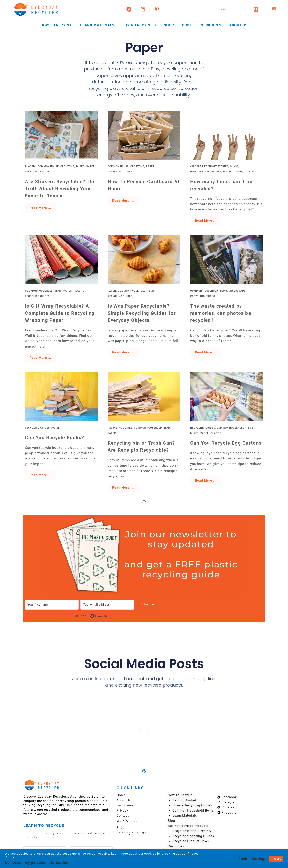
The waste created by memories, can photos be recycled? (221, 313)
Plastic (30, 166)
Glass (234, 166)
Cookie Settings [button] (252, 859)
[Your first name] (52, 605)
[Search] (256, 9)
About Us (238, 25)
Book (187, 25)
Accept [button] (276, 859)
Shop (169, 25)
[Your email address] (107, 605)
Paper (91, 166)
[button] (148, 730)
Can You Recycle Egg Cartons (226, 443)
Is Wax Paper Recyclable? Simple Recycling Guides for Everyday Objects (142, 313)
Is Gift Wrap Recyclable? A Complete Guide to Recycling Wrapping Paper (60, 313)
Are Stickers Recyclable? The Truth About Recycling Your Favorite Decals (60, 189)
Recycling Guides (37, 172)
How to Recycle (56, 25)
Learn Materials (97, 25)
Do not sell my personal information (37, 863)
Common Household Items (56, 166)
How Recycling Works (206, 172)
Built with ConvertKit (108, 615)
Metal (228, 172)
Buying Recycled (139, 25)
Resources (211, 25)
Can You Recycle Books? (54, 438)
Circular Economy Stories (209, 166)
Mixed (80, 166)
